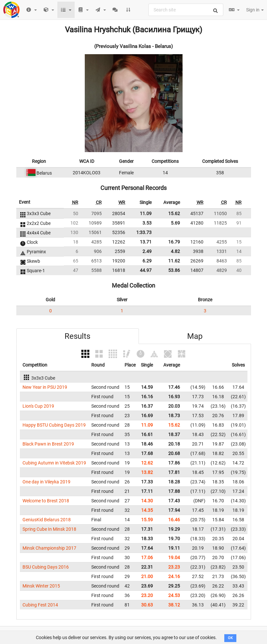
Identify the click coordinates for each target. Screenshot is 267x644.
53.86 (174, 270)
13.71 (146, 242)
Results (77, 336)
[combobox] (186, 10)
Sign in (255, 10)
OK (230, 638)
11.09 (146, 213)
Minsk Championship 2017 (49, 548)
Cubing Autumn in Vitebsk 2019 (54, 463)
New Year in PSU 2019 (45, 387)
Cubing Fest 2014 (40, 605)
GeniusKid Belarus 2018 (47, 520)
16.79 (174, 242)
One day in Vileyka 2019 (46, 482)
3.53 (147, 223)
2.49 (147, 251)
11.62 (174, 261)
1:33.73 (144, 232)
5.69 (175, 223)
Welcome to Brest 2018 (46, 501)
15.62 (174, 213)
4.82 (175, 251)
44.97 (146, 270)
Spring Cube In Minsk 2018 (49, 529)
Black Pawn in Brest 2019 (48, 444)
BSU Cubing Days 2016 (46, 567)
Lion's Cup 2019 (38, 406)
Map (195, 336)
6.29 (147, 261)
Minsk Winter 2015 (41, 586)
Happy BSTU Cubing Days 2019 (54, 425)
